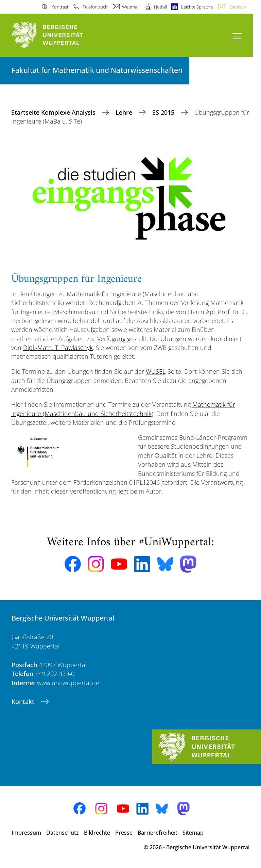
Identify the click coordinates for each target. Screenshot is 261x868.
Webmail (131, 7)
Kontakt (24, 702)
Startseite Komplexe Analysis (54, 112)
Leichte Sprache (197, 7)
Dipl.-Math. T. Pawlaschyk (58, 348)
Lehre (125, 112)
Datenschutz (63, 833)
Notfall (160, 7)
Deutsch (238, 7)
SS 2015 (164, 112)
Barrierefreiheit (158, 833)
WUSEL (156, 371)
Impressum (26, 833)
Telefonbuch (95, 7)
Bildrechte (97, 833)
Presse (124, 833)
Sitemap (193, 833)
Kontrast (60, 7)
